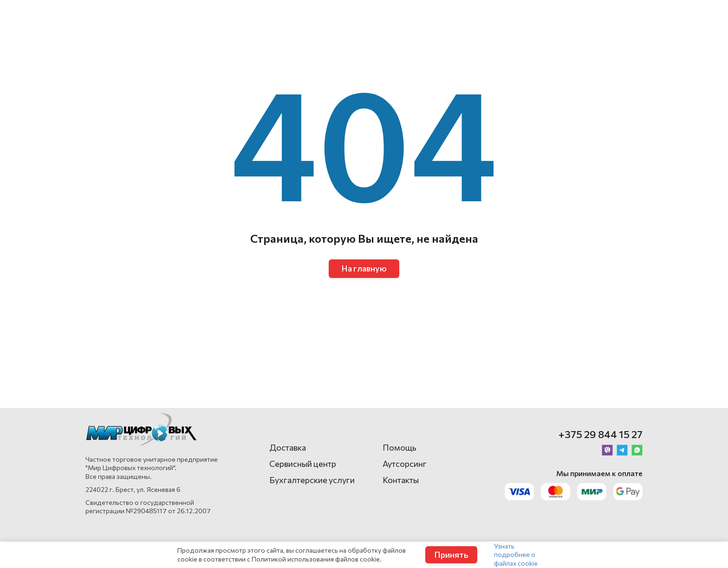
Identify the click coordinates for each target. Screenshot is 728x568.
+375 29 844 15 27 (601, 434)
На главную (364, 268)
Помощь (400, 447)
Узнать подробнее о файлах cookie (516, 554)
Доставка (288, 447)
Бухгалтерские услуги (312, 480)
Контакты (401, 480)
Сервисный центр (303, 464)
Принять (451, 555)
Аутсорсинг (405, 464)
